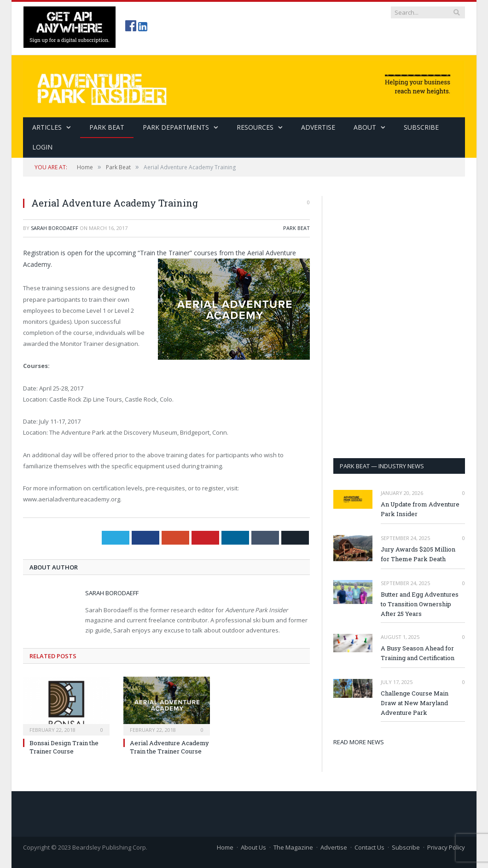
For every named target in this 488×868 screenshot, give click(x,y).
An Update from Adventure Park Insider (420, 509)
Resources (255, 127)
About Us (253, 847)
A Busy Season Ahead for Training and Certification (418, 653)
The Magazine (293, 847)
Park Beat (107, 127)
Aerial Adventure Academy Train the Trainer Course (169, 747)
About (365, 127)
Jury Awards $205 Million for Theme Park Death (418, 554)
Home (225, 847)
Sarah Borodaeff (55, 228)
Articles (47, 127)
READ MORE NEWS (359, 742)
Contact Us (369, 847)
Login (42, 147)
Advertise (318, 127)
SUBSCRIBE (421, 127)
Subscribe (406, 847)
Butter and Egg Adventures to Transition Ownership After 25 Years (420, 604)
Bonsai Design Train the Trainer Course (64, 747)
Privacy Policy (446, 847)
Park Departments (176, 127)
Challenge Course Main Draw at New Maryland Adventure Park (415, 703)
